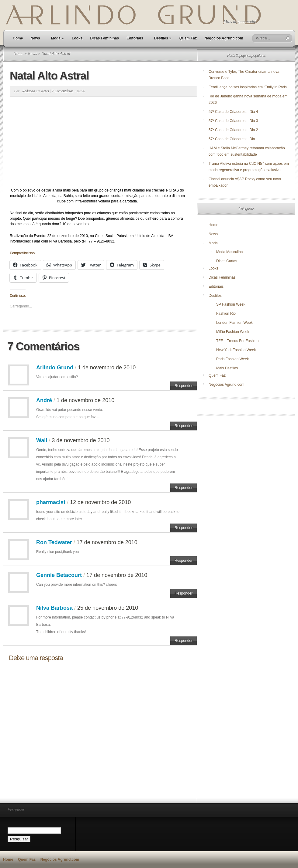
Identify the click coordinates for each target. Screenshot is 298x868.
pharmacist (51, 502)
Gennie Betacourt (59, 575)
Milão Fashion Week (233, 332)
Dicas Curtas (227, 261)
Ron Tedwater (54, 542)
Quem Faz (188, 38)
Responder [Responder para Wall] (184, 488)
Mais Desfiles (227, 368)
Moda (57, 38)
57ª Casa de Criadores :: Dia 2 (233, 130)
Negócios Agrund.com (224, 38)
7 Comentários (62, 91)
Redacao (29, 91)
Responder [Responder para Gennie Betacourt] (184, 593)
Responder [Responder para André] (184, 426)
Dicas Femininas (104, 38)
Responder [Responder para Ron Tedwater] (184, 561)
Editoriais (135, 38)
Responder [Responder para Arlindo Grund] (184, 386)
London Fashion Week (234, 323)
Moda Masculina (229, 252)
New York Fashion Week (236, 350)
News (35, 38)
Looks (77, 38)
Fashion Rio (226, 314)
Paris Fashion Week (232, 359)
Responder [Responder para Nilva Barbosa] (184, 641)
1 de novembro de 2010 (107, 368)
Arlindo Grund (55, 368)
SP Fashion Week (231, 304)
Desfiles (163, 38)
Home (18, 38)
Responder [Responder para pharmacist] (184, 528)
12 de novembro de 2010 (100, 502)
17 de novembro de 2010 (107, 542)
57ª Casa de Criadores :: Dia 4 (233, 112)
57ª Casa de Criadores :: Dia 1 (233, 139)
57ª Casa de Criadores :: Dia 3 (233, 121)
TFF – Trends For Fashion (237, 341)
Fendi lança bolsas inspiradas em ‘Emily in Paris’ (248, 87)
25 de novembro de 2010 (108, 608)
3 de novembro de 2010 (81, 440)
